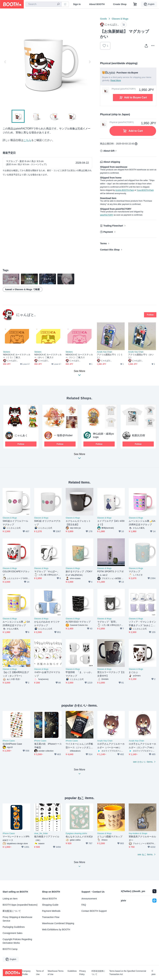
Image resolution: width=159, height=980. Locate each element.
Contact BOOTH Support (94, 911)
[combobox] (43, 4)
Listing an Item (10, 899)
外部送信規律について (98, 973)
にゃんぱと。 (27, 315)
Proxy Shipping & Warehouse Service (17, 919)
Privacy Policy (83, 973)
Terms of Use (40, 973)
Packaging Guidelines (14, 927)
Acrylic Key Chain (105, 352)
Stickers (7, 352)
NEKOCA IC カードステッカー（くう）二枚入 (17, 356)
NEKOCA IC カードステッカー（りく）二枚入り (79, 356)
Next (90, 62)
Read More (116, 80)
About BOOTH (97, 4)
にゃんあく (21, 435)
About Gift (109, 151)
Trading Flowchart (113, 226)
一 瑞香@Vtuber (63, 435)
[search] (58, 4)
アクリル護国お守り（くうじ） (110, 356)
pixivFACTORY (107, 215)
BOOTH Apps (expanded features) (20, 905)
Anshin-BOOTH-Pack (125, 190)
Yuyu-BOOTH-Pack (145, 190)
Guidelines (72, 971)
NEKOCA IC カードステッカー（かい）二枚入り (48, 356)
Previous (5, 62)
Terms (103, 243)
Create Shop (120, 4)
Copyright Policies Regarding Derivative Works (17, 941)
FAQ (84, 905)
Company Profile (26, 973)
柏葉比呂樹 (138, 435)
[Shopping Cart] (135, 4)
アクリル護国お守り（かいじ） (141, 356)
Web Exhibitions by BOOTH (56, 930)
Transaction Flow (51, 917)
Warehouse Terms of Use (56, 973)
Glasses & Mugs (120, 19)
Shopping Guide (50, 905)
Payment (108, 232)
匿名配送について (12, 911)
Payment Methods (51, 911)
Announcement (89, 899)
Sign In (77, 4)
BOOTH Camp (10, 949)
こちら (27, 140)
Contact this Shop (110, 250)
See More (79, 457)
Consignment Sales (12, 933)
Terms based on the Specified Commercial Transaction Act (128, 973)
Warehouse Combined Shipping (58, 923)
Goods (103, 19)
